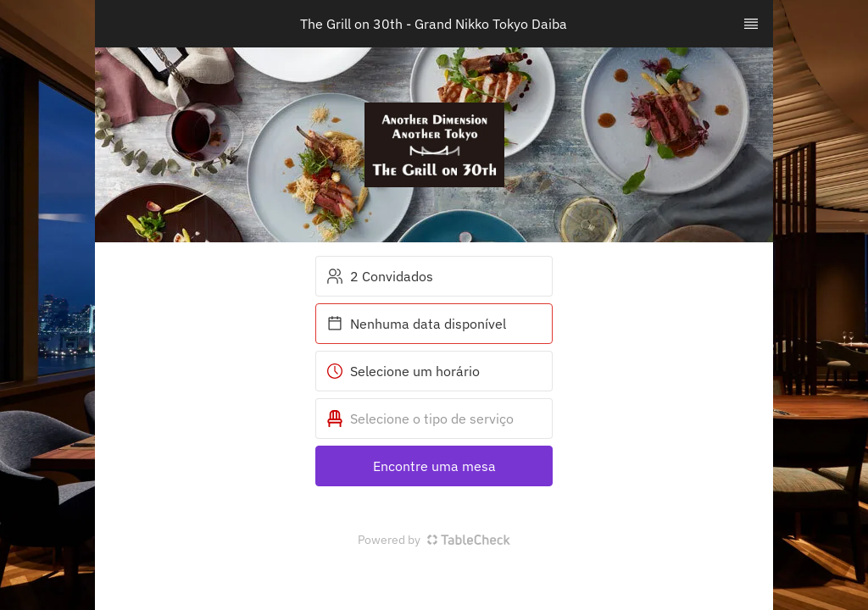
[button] (434, 419)
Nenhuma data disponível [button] (416, 324)
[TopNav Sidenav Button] (751, 24)
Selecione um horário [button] (403, 371)
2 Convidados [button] (380, 276)
